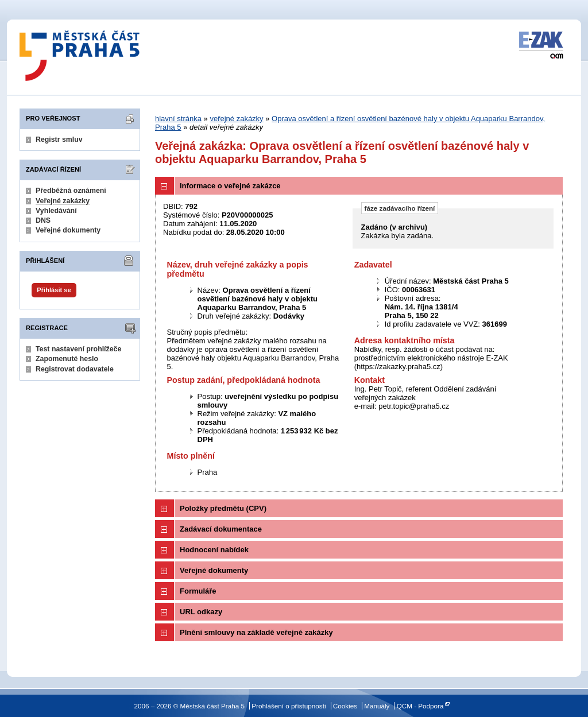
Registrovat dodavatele (75, 369)
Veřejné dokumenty (68, 230)
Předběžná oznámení (71, 191)
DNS (43, 220)
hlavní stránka (178, 119)
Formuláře (198, 591)
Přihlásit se (54, 290)
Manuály (377, 706)
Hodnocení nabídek (214, 550)
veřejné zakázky (236, 119)
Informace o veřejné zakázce (230, 186)
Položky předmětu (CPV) (223, 508)
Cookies (345, 706)
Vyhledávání (56, 211)
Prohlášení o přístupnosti (289, 706)
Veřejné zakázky (63, 201)
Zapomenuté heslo (67, 359)
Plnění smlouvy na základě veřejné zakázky (256, 632)
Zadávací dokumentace (221, 529)
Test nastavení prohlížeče (78, 349)
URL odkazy (201, 612)
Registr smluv (59, 139)
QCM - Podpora (420, 706)
